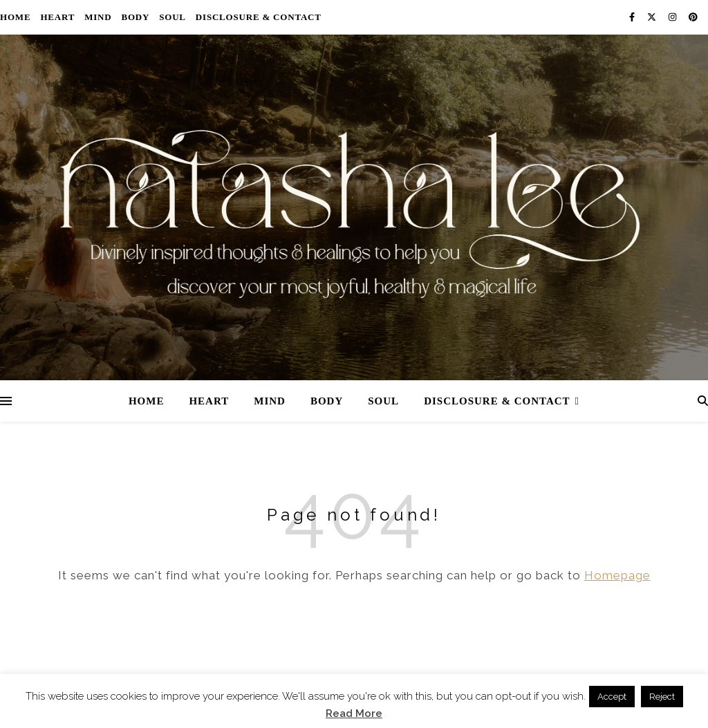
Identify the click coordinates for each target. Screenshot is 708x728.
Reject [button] (662, 697)
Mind (98, 17)
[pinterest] (693, 17)
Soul (173, 17)
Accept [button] (612, 697)
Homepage (617, 575)
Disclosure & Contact (259, 17)
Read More (354, 714)
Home (15, 17)
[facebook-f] (633, 17)
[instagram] (673, 17)
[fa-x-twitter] (653, 17)
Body (135, 17)
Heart (57, 17)
